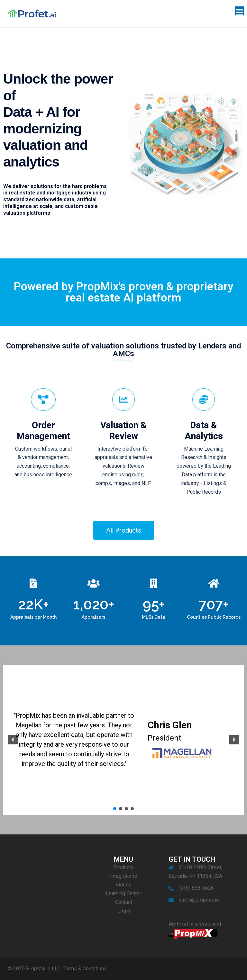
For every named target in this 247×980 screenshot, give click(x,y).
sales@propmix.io (199, 900)
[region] (123, 740)
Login (124, 911)
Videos (123, 885)
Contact (124, 902)
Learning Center (123, 893)
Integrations (123, 876)
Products (123, 867)
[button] (13, 740)
